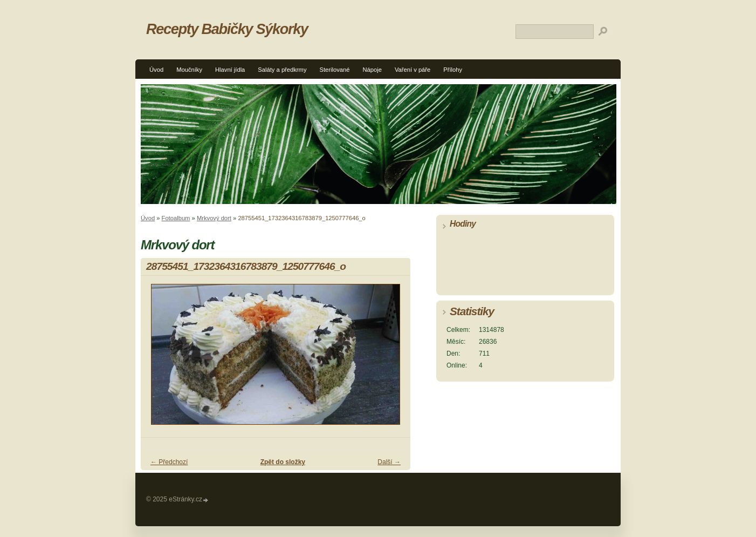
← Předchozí (169, 462)
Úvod (156, 70)
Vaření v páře (413, 70)
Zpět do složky (283, 462)
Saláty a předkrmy (282, 70)
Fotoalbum (176, 218)
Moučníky (189, 70)
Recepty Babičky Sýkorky (227, 29)
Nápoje (372, 70)
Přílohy (453, 70)
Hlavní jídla (230, 70)
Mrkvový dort (214, 218)
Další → (389, 462)
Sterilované (335, 70)
